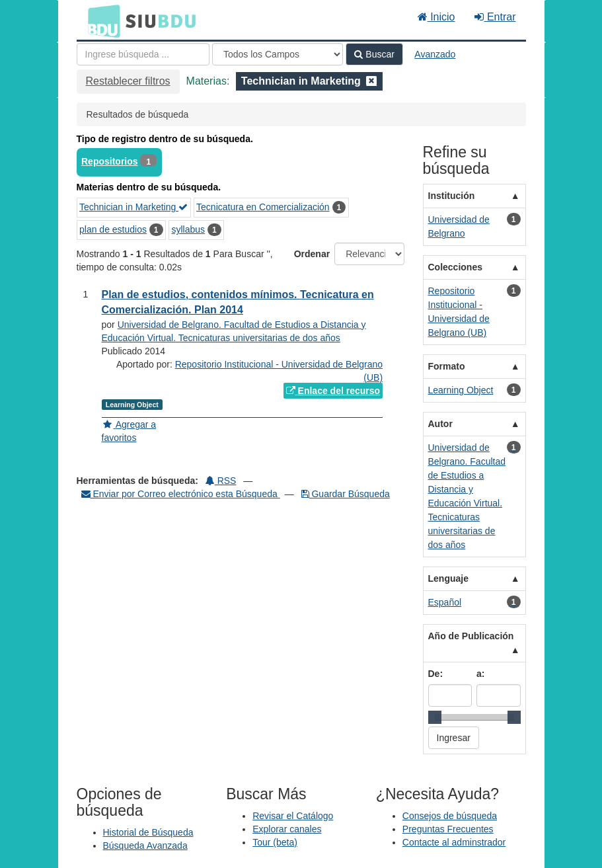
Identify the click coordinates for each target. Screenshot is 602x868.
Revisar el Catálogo (293, 816)
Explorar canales (287, 829)
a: (480, 674)
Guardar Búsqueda (346, 494)
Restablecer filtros (128, 81)
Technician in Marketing (133, 207)
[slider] (435, 717)
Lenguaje (448, 578)
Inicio (436, 17)
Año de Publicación (471, 636)
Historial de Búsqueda (148, 832)
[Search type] (278, 54)
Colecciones (455, 267)
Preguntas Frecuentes (448, 829)
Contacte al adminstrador (454, 842)
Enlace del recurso (333, 391)
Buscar (374, 54)
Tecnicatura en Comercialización (263, 207)
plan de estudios (113, 229)
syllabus (188, 229)
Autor (440, 424)
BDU (100, 20)
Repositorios (110, 161)
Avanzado (435, 54)
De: (436, 674)
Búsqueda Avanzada (145, 846)
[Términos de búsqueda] (143, 54)
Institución (452, 196)
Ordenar (312, 254)
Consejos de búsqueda (450, 816)
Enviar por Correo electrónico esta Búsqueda (181, 494)
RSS (221, 481)
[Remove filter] (371, 81)
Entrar (495, 17)
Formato (447, 366)
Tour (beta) (275, 842)
